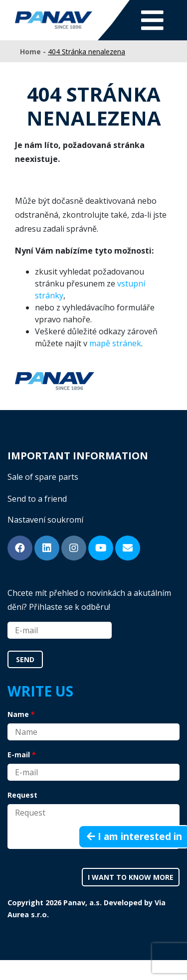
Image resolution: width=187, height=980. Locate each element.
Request (22, 795)
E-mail (19, 755)
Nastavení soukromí (45, 520)
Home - (34, 52)
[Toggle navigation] (152, 20)
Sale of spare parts (43, 477)
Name (18, 714)
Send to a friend (37, 499)
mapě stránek (115, 343)
